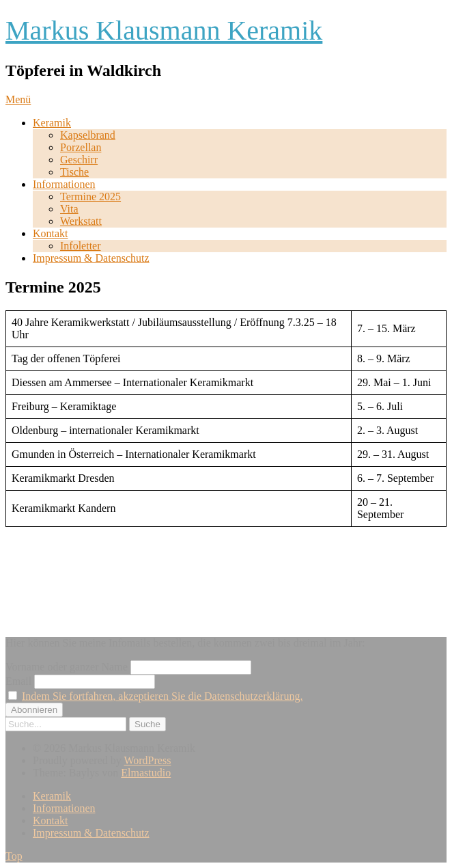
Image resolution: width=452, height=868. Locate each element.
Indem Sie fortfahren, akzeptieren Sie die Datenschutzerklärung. (162, 696)
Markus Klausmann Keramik (164, 30)
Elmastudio (146, 773)
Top (14, 856)
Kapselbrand (88, 135)
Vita (69, 209)
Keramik (52, 123)
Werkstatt (81, 221)
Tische (74, 172)
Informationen (64, 184)
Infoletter (81, 246)
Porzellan (81, 147)
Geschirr (79, 160)
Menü (18, 99)
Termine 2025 (90, 196)
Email (18, 681)
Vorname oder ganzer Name (67, 667)
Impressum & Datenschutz (91, 258)
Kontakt (51, 233)
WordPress (147, 760)
